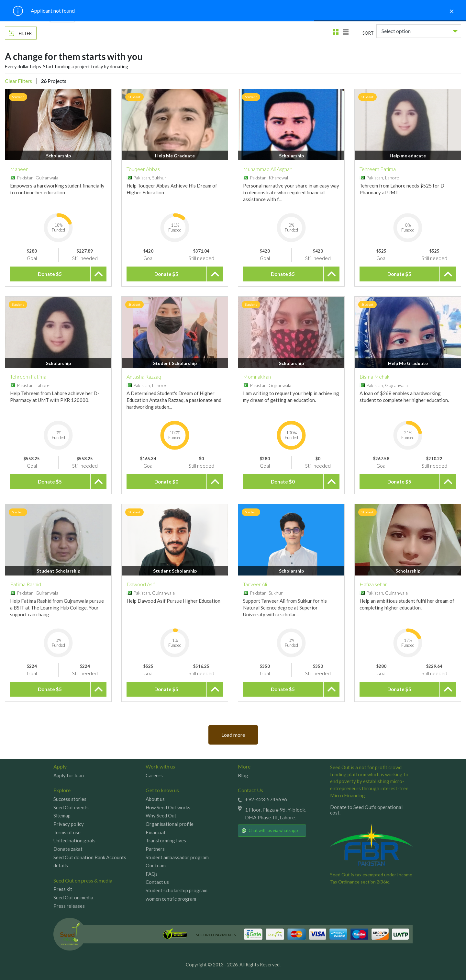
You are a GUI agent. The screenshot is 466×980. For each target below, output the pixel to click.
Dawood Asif (141, 584)
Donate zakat (68, 849)
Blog (243, 775)
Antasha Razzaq (144, 376)
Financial (155, 832)
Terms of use (67, 832)
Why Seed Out (161, 815)
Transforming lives (166, 840)
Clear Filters (18, 81)
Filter (25, 33)
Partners (155, 849)
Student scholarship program (177, 890)
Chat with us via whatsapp (270, 830)
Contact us (157, 882)
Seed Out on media (73, 897)
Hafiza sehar (373, 584)
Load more (233, 735)
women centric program (171, 899)
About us (155, 799)
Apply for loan (69, 775)
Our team (156, 865)
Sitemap (62, 815)
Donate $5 (50, 274)
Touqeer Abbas (143, 169)
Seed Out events (71, 807)
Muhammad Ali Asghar (267, 169)
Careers (154, 775)
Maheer (19, 169)
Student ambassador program (177, 857)
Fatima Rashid (26, 584)
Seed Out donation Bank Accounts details (90, 861)
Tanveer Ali (255, 584)
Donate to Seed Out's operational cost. (366, 810)
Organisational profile (170, 824)
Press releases (69, 906)
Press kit (63, 889)
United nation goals (74, 840)
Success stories (70, 799)
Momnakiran (257, 376)
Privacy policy (69, 824)
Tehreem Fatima (378, 169)
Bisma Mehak (375, 376)
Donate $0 (166, 482)
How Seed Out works (168, 807)
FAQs (152, 874)
